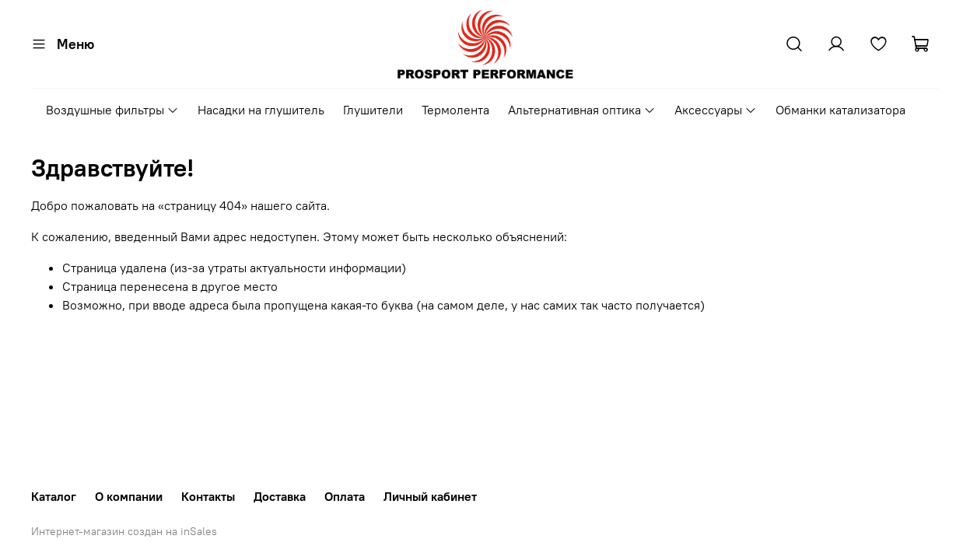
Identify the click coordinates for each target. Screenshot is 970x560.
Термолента (455, 110)
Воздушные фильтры (112, 110)
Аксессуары (716, 110)
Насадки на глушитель (261, 110)
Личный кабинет (430, 496)
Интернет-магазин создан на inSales (124, 531)
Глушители (373, 110)
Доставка (280, 496)
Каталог (54, 496)
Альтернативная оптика (582, 110)
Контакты (208, 496)
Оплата (345, 496)
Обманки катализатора (840, 110)
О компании (129, 496)
